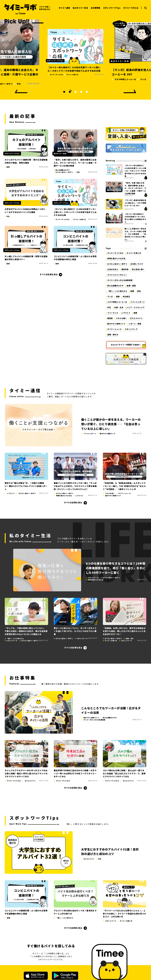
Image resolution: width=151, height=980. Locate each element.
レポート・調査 (135, 324)
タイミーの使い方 (134, 253)
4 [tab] (81, 92)
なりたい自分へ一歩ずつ (117, 264)
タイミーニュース (114, 329)
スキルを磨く (122, 318)
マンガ (110, 296)
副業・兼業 (131, 286)
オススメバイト (136, 318)
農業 (118, 296)
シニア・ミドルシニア (135, 307)
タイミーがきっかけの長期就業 (120, 280)
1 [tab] (64, 92)
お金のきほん (113, 269)
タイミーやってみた (115, 253)
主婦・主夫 (119, 307)
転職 (132, 291)
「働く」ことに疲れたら (117, 291)
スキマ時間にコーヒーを (117, 302)
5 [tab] (87, 92)
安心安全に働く (138, 269)
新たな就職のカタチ (115, 286)
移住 (139, 291)
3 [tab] (75, 92)
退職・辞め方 (113, 335)
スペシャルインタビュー (117, 275)
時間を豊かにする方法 (116, 258)
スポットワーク (131, 329)
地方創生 (127, 296)
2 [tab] (70, 92)
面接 (135, 313)
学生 (109, 307)
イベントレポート (138, 302)
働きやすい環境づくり (116, 324)
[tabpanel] (75, 52)
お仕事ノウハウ (137, 264)
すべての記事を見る (49, 274)
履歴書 (110, 318)
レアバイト (126, 313)
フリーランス (113, 313)
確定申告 (125, 269)
